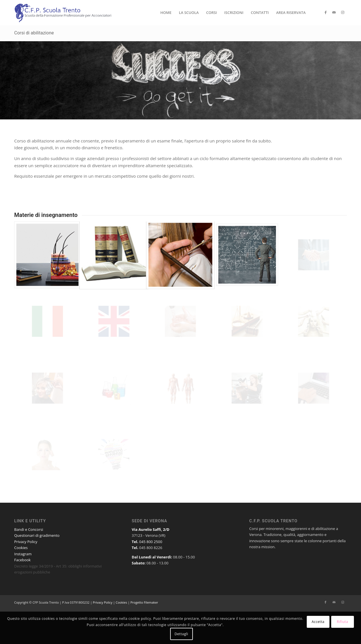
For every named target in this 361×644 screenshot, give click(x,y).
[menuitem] (166, 13)
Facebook (22, 560)
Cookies (21, 548)
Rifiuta (343, 622)
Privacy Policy (26, 542)
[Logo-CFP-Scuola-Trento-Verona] (64, 13)
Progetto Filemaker (144, 602)
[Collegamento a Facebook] (325, 12)
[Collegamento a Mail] (334, 12)
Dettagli (181, 634)
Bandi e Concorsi (29, 529)
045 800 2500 (151, 542)
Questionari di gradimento (37, 535)
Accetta (318, 622)
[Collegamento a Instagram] (343, 12)
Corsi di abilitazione (34, 33)
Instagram (23, 554)
